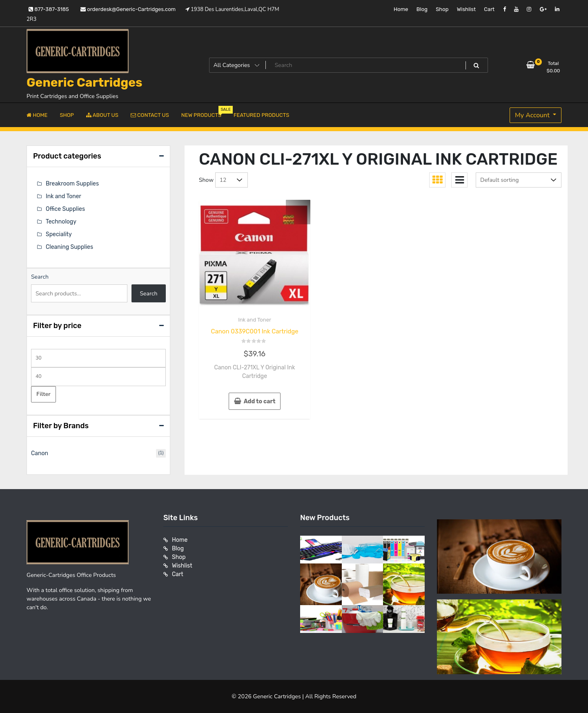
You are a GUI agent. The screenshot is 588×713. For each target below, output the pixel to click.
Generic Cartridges (85, 83)
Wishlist (466, 9)
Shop (442, 9)
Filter (43, 394)
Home (401, 9)
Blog (422, 9)
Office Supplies (65, 209)
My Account (533, 115)
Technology (61, 222)
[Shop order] (519, 180)
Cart (489, 9)
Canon (40, 453)
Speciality (59, 234)
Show (206, 180)
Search (40, 277)
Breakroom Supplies (72, 184)
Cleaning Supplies (69, 247)
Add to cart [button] (260, 401)
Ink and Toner (255, 320)
